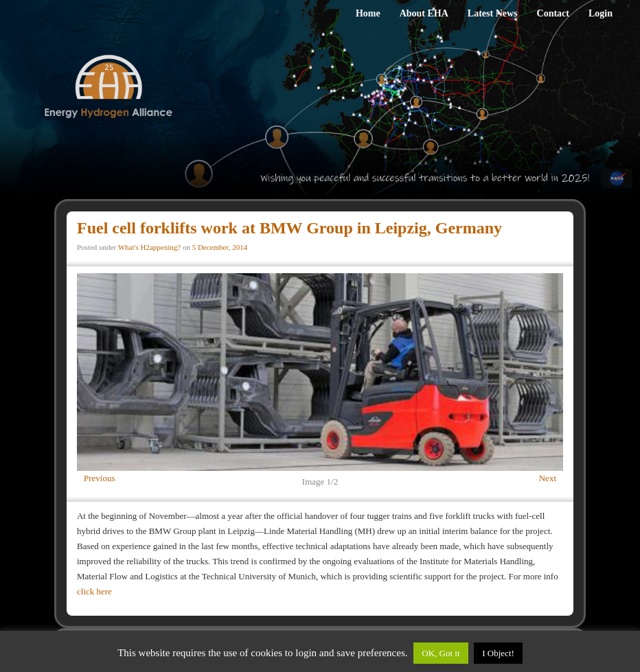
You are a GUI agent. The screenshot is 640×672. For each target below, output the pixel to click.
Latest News (493, 13)
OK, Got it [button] (441, 653)
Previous (100, 478)
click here (94, 591)
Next (548, 478)
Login (601, 13)
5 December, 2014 (220, 247)
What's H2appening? (149, 247)
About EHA (424, 13)
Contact (553, 13)
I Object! (498, 653)
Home (368, 13)
